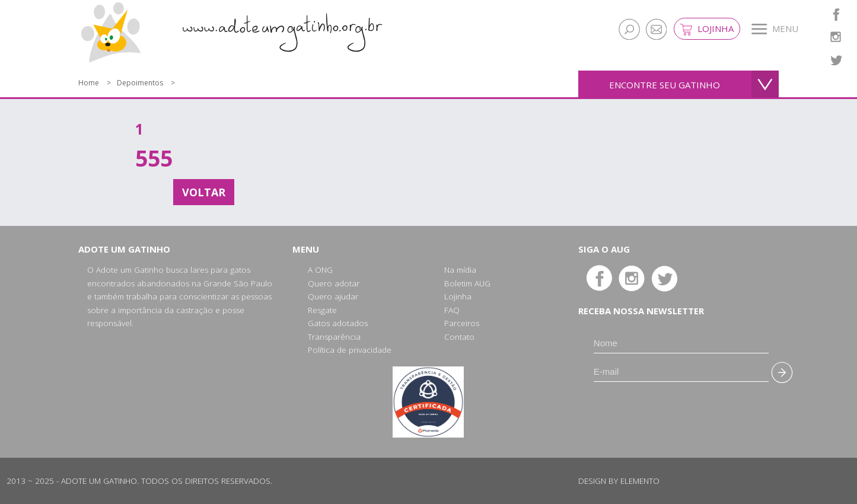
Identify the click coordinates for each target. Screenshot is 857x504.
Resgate (322, 310)
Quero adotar (334, 283)
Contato (459, 337)
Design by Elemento (619, 481)
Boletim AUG (467, 283)
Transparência (334, 337)
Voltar (204, 192)
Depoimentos (140, 83)
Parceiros (462, 323)
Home (89, 83)
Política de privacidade (350, 350)
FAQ (452, 310)
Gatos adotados (338, 323)
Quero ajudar (333, 296)
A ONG (320, 270)
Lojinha (707, 29)
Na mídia (460, 270)
